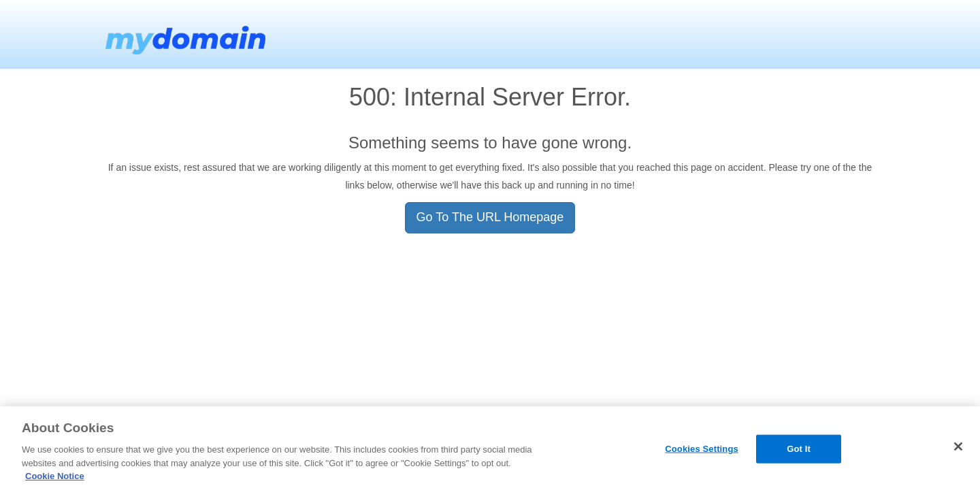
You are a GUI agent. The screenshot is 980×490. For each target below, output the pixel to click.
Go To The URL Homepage (490, 217)
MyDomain (184, 34)
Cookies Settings (702, 449)
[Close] (958, 446)
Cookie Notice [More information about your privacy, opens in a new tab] (55, 476)
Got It (799, 449)
